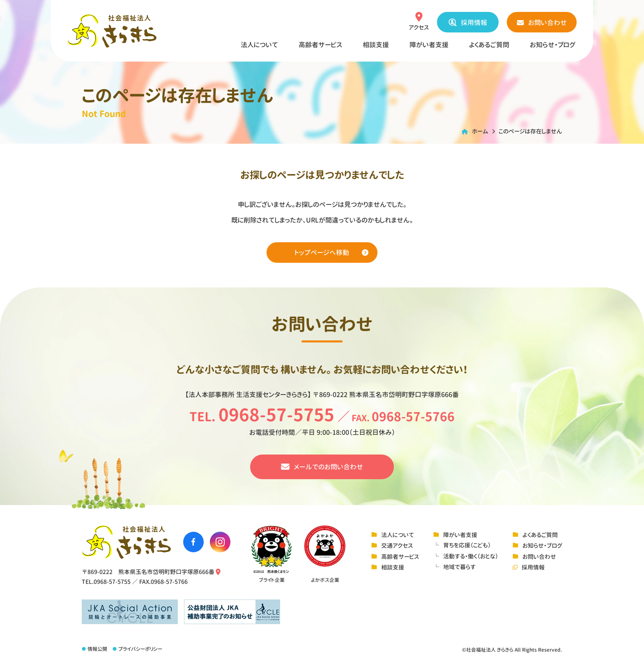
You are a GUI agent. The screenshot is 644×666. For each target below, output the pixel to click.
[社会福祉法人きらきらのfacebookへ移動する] (193, 542)
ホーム (480, 131)
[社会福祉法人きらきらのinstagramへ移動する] (220, 542)
